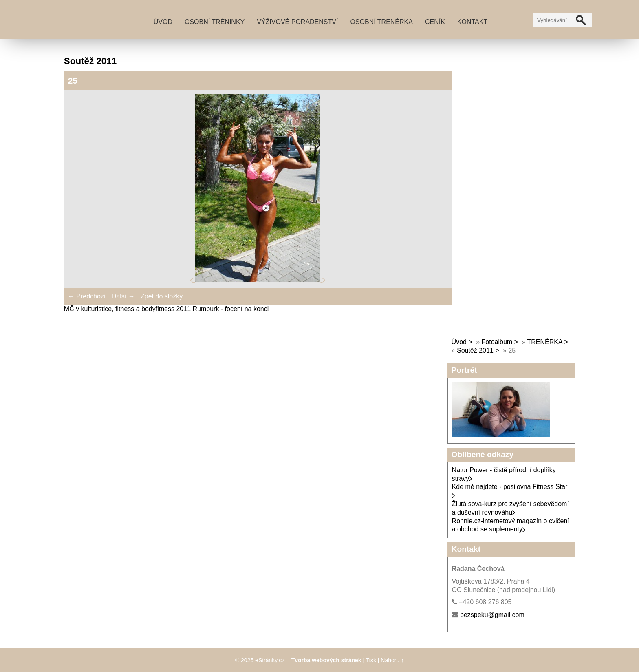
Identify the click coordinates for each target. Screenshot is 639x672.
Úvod (163, 22)
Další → (123, 296)
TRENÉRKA (544, 342)
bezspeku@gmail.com (492, 615)
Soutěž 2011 (475, 350)
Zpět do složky (162, 296)
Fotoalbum (497, 342)
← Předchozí (87, 296)
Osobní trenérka (381, 22)
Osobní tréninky (215, 22)
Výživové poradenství (297, 22)
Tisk (371, 660)
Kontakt (472, 22)
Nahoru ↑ (392, 660)
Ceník (435, 22)
